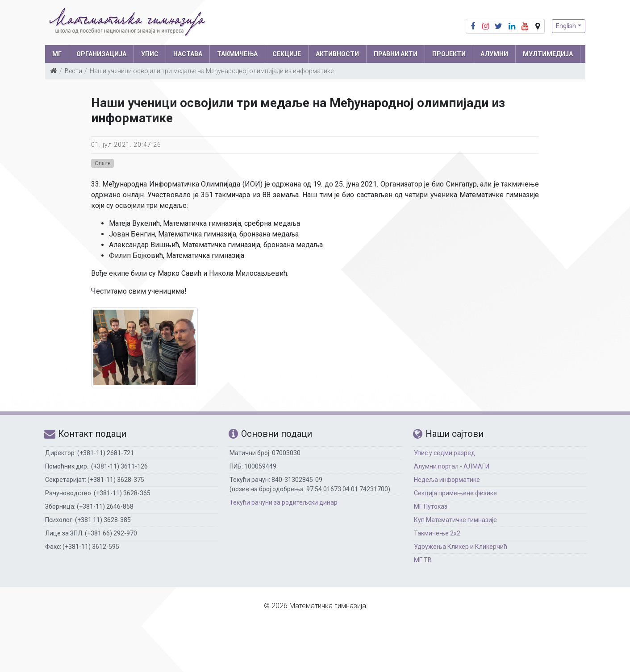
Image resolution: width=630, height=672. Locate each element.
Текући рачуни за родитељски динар (284, 502)
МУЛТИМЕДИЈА (548, 54)
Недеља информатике (447, 480)
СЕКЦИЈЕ (287, 54)
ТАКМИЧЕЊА (237, 54)
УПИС (150, 54)
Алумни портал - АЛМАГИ (452, 466)
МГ (57, 54)
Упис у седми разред (444, 453)
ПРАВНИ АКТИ (396, 54)
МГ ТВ (423, 560)
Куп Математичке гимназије (455, 520)
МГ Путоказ (431, 506)
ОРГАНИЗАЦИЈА (101, 54)
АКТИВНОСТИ (337, 54)
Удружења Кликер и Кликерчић (461, 547)
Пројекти (449, 54)
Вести (73, 71)
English (566, 26)
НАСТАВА (188, 54)
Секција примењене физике (455, 493)
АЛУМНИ (494, 54)
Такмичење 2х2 (437, 533)
